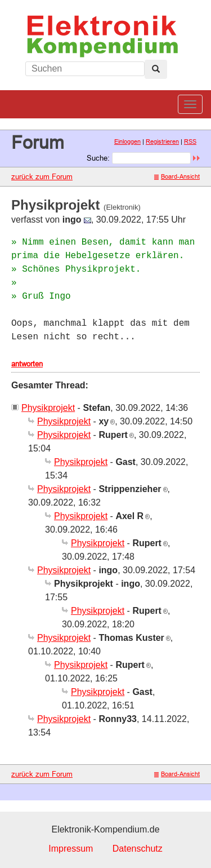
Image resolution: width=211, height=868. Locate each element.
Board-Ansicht (177, 176)
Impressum (71, 849)
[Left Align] (156, 69)
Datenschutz (138, 849)
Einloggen (127, 141)
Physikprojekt (48, 408)
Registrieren (162, 141)
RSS (190, 141)
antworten (27, 364)
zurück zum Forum (42, 176)
